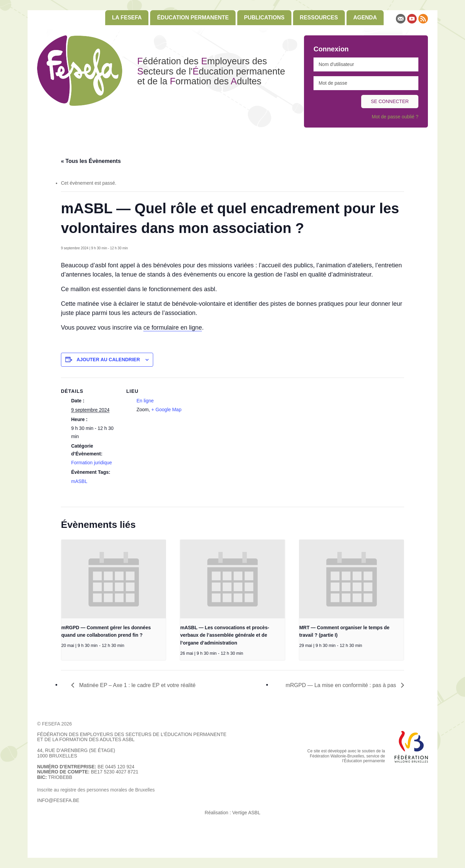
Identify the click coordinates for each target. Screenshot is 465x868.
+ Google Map (166, 410)
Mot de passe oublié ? (395, 117)
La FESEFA (127, 18)
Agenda (365, 18)
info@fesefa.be (58, 800)
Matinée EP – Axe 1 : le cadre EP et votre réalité (137, 685)
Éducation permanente (193, 18)
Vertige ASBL (246, 813)
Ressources (319, 18)
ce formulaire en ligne (173, 328)
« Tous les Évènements (91, 161)
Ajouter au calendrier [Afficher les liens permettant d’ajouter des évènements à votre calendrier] (108, 360)
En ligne (145, 401)
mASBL (79, 481)
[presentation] (114, 579)
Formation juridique (92, 463)
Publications (264, 18)
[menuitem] (127, 18)
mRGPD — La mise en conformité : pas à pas (342, 685)
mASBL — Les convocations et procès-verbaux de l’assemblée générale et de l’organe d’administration (225, 635)
